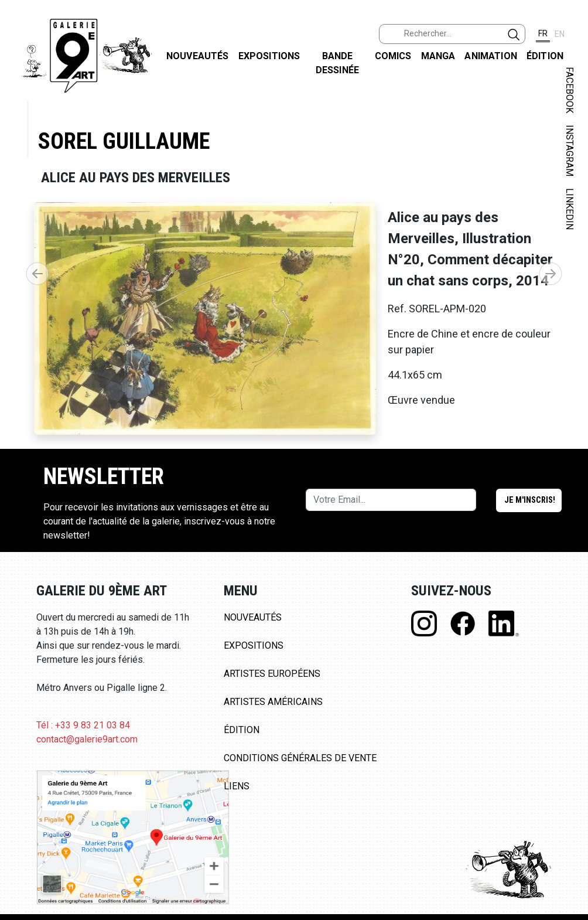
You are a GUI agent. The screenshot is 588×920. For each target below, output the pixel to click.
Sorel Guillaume (124, 141)
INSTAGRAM (570, 151)
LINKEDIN (570, 209)
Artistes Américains (273, 702)
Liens (237, 786)
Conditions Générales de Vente (300, 758)
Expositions (269, 56)
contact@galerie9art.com (87, 739)
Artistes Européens (272, 674)
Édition (545, 56)
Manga (438, 56)
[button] (551, 274)
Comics (393, 56)
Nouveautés (198, 56)
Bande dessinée (337, 63)
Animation (490, 56)
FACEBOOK (570, 90)
